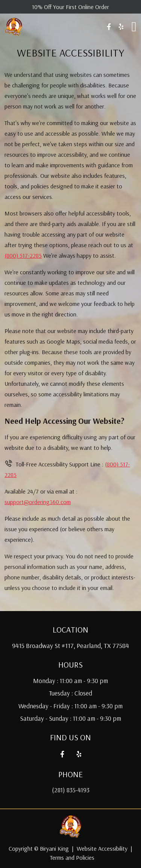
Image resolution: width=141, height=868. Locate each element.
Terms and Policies (72, 857)
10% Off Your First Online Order (70, 7)
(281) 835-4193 (71, 790)
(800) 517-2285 (23, 255)
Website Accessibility (102, 848)
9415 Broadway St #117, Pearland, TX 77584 (70, 646)
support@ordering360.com (38, 502)
